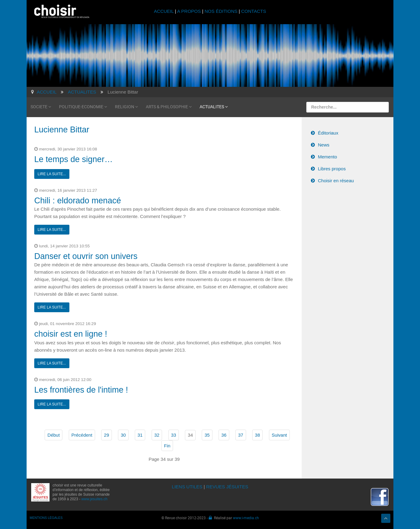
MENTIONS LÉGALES (46, 518)
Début (53, 435)
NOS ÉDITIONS (221, 11)
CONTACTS (254, 11)
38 (258, 435)
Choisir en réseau (336, 181)
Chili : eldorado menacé (78, 201)
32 (157, 435)
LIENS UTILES (187, 487)
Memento (328, 157)
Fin (167, 446)
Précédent (82, 435)
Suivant (279, 435)
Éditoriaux (328, 133)
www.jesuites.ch (94, 499)
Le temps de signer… (74, 159)
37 (241, 435)
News (324, 145)
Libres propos (332, 169)
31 (140, 435)
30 (123, 435)
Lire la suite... (52, 174)
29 (107, 435)
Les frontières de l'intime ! (81, 390)
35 (207, 435)
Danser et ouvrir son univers (86, 256)
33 (174, 435)
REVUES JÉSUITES (227, 487)
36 (224, 435)
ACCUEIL (165, 11)
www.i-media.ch (246, 518)
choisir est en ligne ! (71, 334)
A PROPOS (189, 11)
